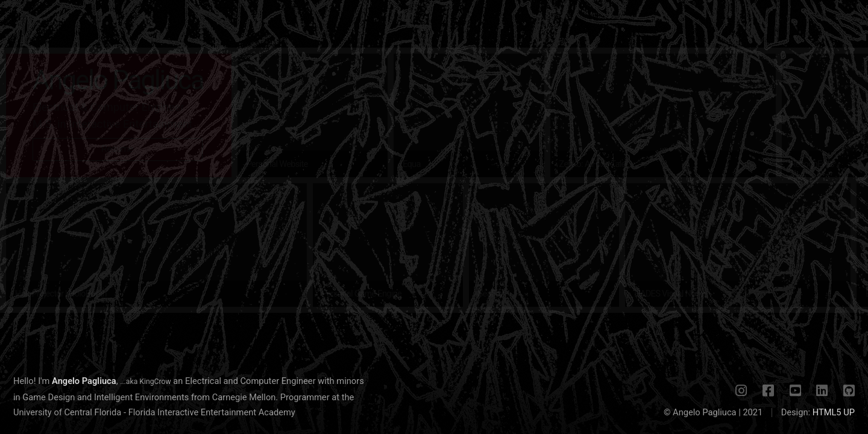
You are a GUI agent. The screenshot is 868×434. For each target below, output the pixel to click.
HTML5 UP (834, 412)
